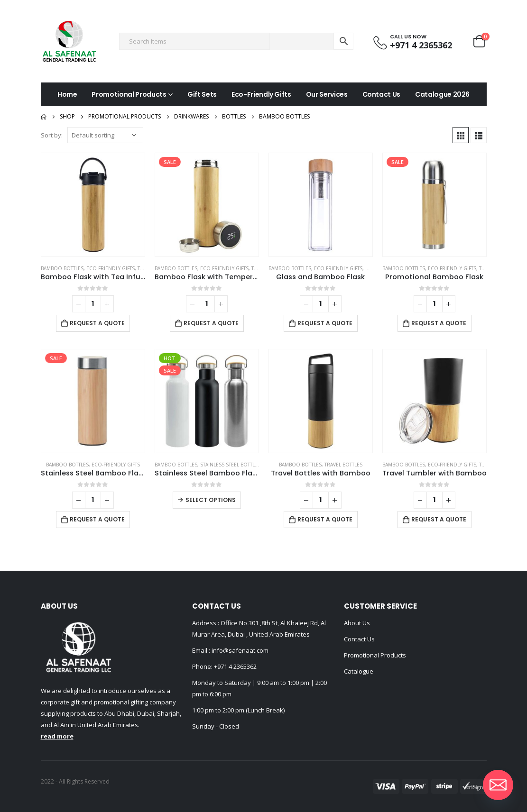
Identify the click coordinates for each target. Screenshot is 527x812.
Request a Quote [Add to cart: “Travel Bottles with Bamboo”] (325, 519)
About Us (357, 623)
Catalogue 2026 (442, 94)
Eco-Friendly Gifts (261, 94)
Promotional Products (129, 94)
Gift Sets (202, 94)
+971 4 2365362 (235, 666)
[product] (93, 205)
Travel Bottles (343, 465)
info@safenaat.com (239, 650)
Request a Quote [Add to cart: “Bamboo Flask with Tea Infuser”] (97, 323)
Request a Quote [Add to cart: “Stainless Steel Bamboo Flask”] (97, 519)
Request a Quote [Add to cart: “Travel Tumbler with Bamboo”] (439, 519)
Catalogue (359, 671)
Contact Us (382, 94)
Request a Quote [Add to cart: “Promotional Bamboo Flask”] (439, 323)
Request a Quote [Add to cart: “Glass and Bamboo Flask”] (325, 323)
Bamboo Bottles (62, 268)
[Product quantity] (93, 304)
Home (67, 94)
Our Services (327, 94)
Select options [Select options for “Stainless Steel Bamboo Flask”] (211, 500)
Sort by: (52, 135)
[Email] (498, 785)
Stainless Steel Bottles (230, 465)
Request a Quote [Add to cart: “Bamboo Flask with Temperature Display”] (211, 323)
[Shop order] (105, 135)
